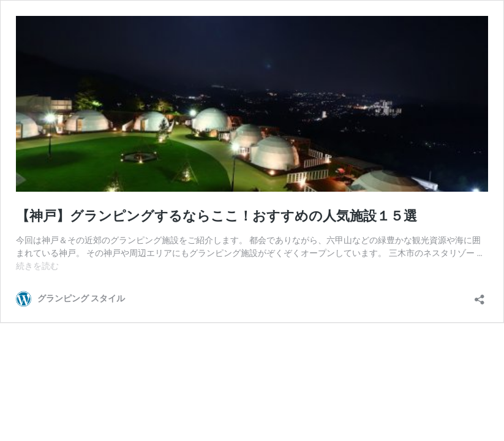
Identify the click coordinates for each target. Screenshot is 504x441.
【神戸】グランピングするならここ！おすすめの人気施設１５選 (216, 216)
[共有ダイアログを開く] (480, 296)
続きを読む (37, 266)
